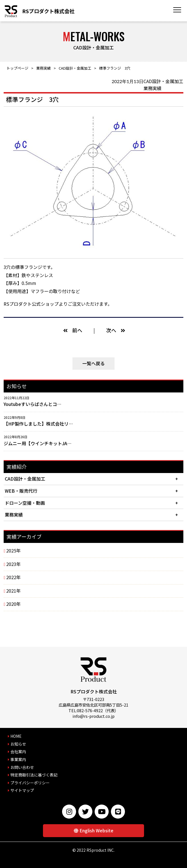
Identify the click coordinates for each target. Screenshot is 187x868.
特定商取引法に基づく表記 (34, 775)
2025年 (13, 551)
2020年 (13, 604)
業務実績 (44, 68)
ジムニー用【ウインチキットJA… (37, 443)
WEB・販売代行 (21, 491)
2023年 (13, 564)
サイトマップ (22, 790)
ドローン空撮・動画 (25, 503)
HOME (16, 736)
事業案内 (18, 759)
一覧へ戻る (93, 363)
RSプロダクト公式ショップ (31, 304)
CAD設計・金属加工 (75, 68)
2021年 (13, 591)
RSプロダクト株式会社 (48, 11)
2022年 (13, 577)
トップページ (17, 68)
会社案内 (18, 751)
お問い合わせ (22, 767)
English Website (96, 830)
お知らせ (18, 744)
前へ (77, 330)
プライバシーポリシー (30, 783)
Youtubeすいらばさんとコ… (32, 404)
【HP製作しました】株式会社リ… (38, 424)
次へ (111, 330)
